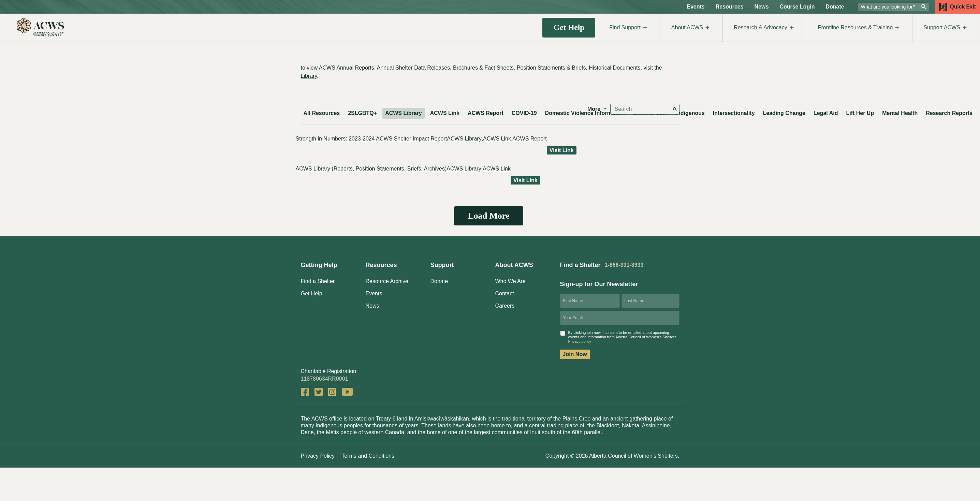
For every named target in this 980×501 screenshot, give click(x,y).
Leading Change (784, 113)
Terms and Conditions (368, 456)
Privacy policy (580, 341)
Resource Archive (387, 281)
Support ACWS (946, 28)
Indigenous (690, 113)
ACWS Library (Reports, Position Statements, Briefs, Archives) (371, 169)
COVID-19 (524, 113)
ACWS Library (404, 113)
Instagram (332, 392)
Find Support (629, 28)
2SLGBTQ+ (362, 113)
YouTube (347, 392)
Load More (488, 216)
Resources (730, 7)
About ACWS (691, 28)
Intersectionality (734, 113)
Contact (505, 293)
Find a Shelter (318, 281)
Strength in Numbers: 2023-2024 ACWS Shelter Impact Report (371, 139)
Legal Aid (826, 113)
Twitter (319, 392)
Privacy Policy (318, 456)
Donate (835, 7)
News (762, 7)
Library (309, 76)
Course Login (797, 7)
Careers (505, 306)
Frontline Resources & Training (860, 28)
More (597, 109)
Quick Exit (957, 7)
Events (696, 7)
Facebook (305, 392)
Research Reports (949, 113)
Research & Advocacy (765, 28)
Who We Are (511, 281)
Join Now (575, 354)
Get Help (569, 27)
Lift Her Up (860, 113)
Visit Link (562, 150)
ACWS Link (445, 113)
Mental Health (900, 113)
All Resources (322, 113)
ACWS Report (486, 113)
